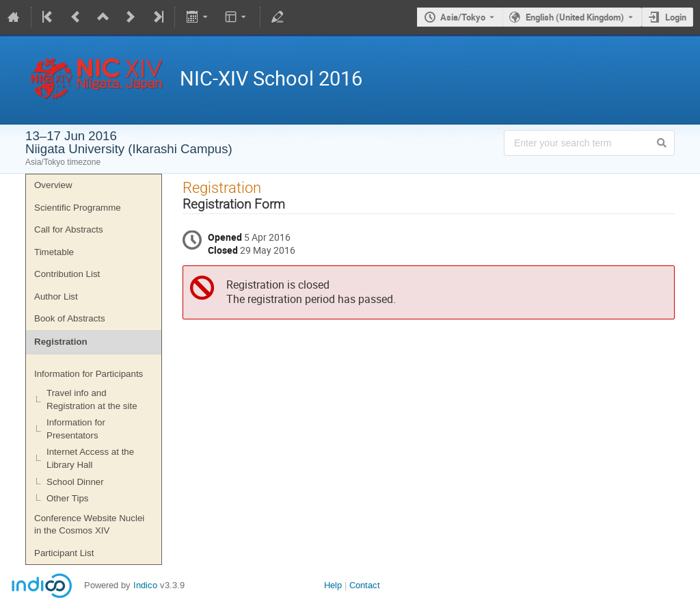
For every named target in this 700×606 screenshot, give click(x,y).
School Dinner (75, 482)
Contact (365, 585)
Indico (145, 585)
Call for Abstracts (69, 229)
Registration (61, 342)
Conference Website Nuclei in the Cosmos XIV (89, 525)
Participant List (64, 553)
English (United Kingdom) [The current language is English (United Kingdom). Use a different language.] (575, 17)
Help (333, 585)
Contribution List (67, 274)
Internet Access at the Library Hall (90, 458)
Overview (53, 185)
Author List (56, 297)
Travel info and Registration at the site (92, 399)
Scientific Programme (78, 208)
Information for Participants (89, 374)
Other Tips (67, 498)
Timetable (54, 252)
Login (676, 17)
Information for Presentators (76, 429)
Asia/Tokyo (463, 17)
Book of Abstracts (70, 318)
